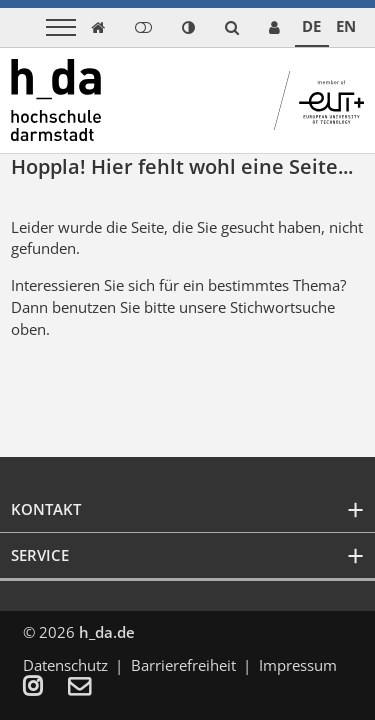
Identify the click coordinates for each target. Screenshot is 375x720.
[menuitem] (45, 688)
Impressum (298, 665)
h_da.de (107, 632)
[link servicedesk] (274, 27)
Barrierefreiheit (183, 665)
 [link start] (98, 27)
